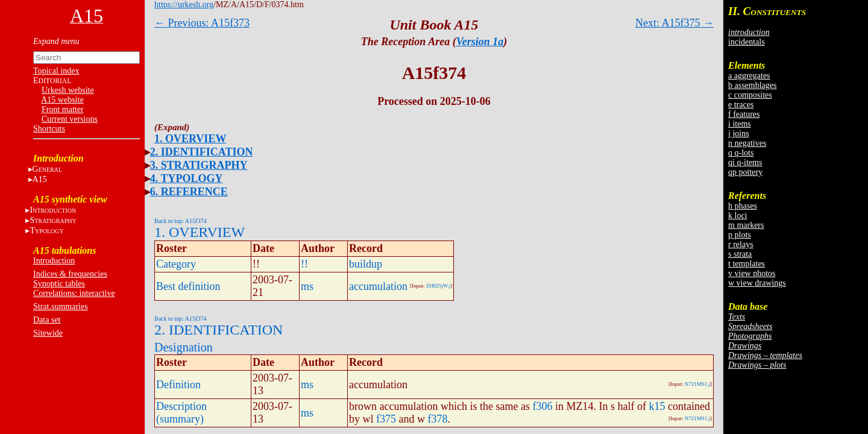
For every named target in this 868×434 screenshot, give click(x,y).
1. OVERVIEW (190, 139)
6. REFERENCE (189, 192)
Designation (184, 347)
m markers (746, 225)
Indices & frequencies (70, 274)
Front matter (63, 109)
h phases (743, 206)
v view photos (752, 273)
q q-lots (741, 153)
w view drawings (757, 283)
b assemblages (752, 85)
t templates (747, 264)
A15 (40, 179)
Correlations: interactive (74, 293)
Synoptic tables (59, 284)
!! (304, 264)
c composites (750, 95)
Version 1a (480, 42)
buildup (366, 264)
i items (740, 124)
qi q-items (745, 162)
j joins (739, 134)
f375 (386, 419)
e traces (741, 105)
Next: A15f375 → (675, 23)
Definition (178, 385)
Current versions (70, 119)
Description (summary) (181, 413)
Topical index (56, 71)
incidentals (747, 42)
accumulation (378, 286)
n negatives (747, 143)
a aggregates (749, 76)
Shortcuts (49, 129)
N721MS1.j (697, 384)
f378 (438, 419)
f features (744, 114)
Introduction (54, 261)
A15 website (62, 100)
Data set (47, 320)
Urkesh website (68, 90)
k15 (657, 406)
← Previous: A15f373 (202, 23)
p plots (740, 235)
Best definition (188, 286)
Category (176, 264)
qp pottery (745, 172)
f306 (542, 406)
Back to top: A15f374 (180, 221)
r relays (741, 244)
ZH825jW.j (438, 286)
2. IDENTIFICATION (202, 152)
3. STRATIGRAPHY (199, 165)
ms (307, 286)
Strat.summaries (61, 307)
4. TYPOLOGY (187, 178)
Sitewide (48, 333)
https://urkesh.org (184, 5)
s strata (740, 254)
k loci (738, 215)
